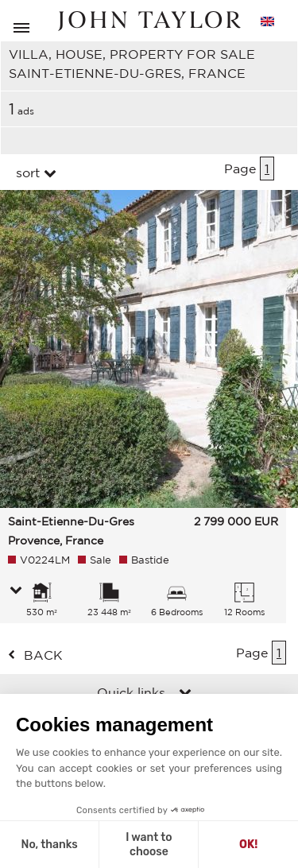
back (43, 655)
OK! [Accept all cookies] (248, 845)
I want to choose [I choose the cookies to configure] (149, 845)
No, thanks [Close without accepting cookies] (49, 845)
